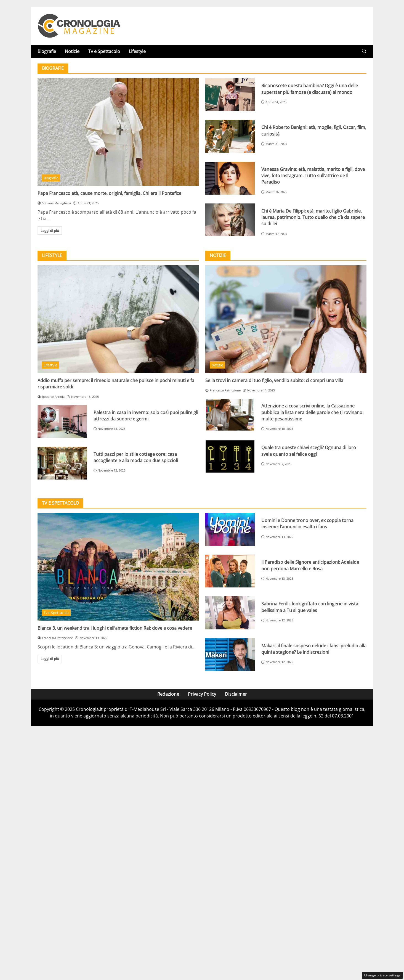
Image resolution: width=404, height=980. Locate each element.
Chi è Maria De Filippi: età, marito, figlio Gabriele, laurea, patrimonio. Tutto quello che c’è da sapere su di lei (313, 217)
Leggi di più (50, 231)
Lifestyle (137, 51)
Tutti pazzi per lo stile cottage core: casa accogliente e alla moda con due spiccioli (136, 457)
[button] (364, 51)
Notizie (72, 51)
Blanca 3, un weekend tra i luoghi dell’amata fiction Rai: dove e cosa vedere (115, 628)
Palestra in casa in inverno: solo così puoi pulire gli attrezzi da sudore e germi (146, 416)
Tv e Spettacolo (104, 51)
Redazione (168, 694)
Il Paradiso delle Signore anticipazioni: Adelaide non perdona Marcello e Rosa (310, 565)
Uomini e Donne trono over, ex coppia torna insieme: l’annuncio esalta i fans (307, 524)
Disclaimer (236, 694)
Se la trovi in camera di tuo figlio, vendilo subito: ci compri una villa (274, 380)
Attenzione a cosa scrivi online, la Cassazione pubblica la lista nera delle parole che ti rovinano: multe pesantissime (312, 412)
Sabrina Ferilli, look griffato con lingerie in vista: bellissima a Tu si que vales (310, 607)
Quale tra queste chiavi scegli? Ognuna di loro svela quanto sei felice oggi (309, 451)
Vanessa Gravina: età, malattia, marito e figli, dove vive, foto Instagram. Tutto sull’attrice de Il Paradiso (313, 176)
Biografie (47, 51)
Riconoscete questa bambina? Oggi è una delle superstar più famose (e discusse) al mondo (310, 89)
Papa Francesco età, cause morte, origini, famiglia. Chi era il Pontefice (109, 193)
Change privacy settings (382, 975)
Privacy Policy (202, 694)
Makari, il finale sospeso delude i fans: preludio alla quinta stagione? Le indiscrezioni (314, 649)
